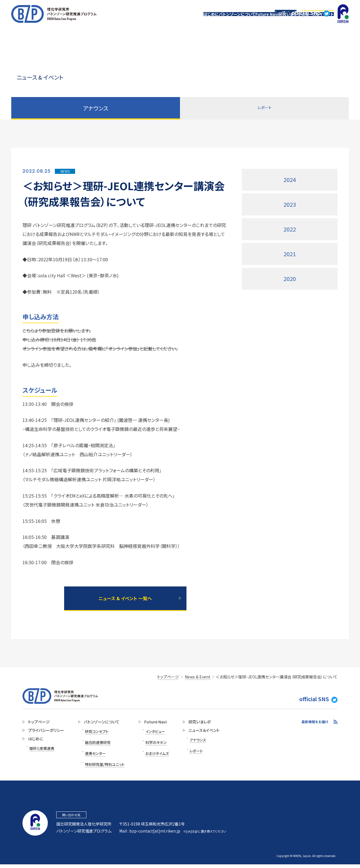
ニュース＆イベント (313, 21)
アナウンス (191, 742)
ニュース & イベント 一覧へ (125, 601)
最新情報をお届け (315, 725)
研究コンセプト (94, 733)
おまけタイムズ (151, 749)
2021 (290, 254)
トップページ (287, 7)
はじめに (173, 21)
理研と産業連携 (41, 750)
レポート (265, 108)
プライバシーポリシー (44, 734)
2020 (290, 279)
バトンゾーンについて (208, 21)
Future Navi (246, 21)
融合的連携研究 (95, 741)
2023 (290, 204)
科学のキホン (150, 741)
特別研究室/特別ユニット (102, 756)
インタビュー (150, 733)
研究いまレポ (277, 21)
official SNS (315, 7)
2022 (290, 229)
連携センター (93, 749)
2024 (290, 180)
